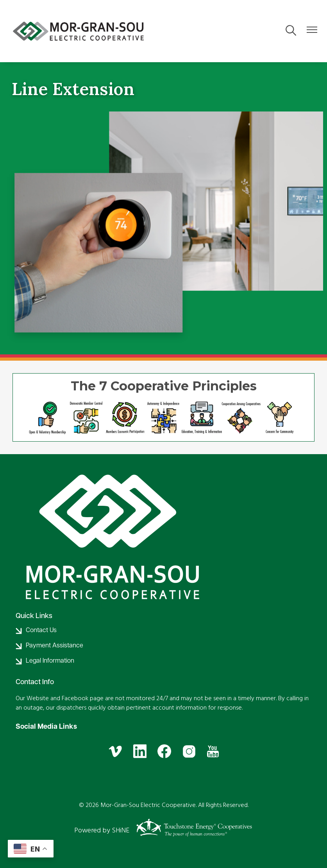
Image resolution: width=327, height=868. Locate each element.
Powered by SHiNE (102, 830)
